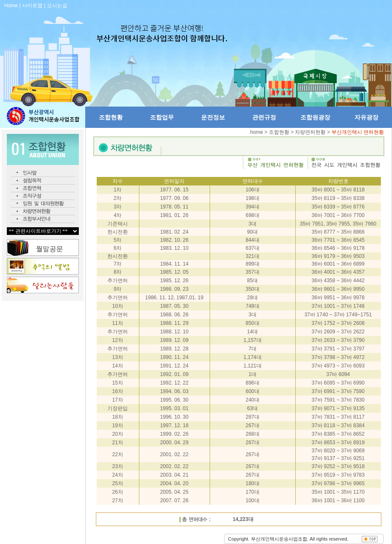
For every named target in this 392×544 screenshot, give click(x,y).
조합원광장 (315, 117)
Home (11, 6)
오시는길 (57, 6)
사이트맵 (32, 6)
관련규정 (264, 117)
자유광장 (366, 117)
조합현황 (111, 117)
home (257, 132)
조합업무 (162, 117)
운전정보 (213, 117)
